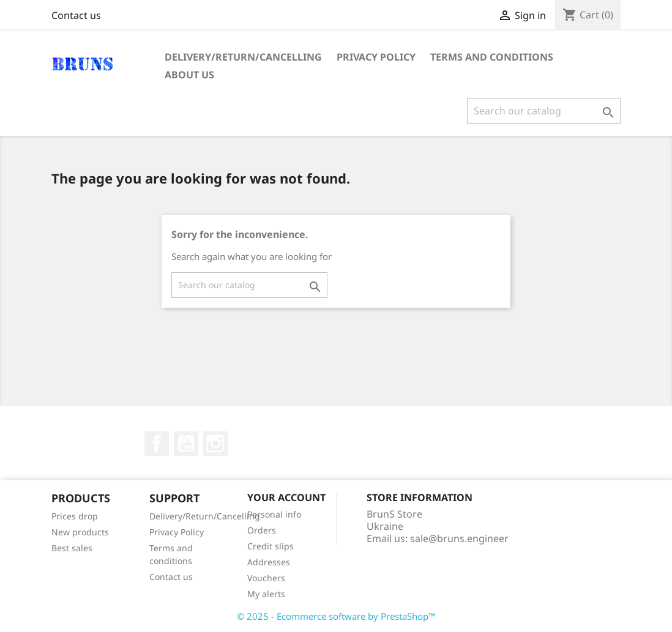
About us (189, 75)
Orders (262, 530)
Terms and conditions (492, 57)
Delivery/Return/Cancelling (243, 57)
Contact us (76, 15)
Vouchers (266, 578)
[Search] (544, 111)
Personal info (274, 514)
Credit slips (271, 546)
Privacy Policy (376, 57)
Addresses (269, 562)
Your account (286, 497)
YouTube (186, 444)
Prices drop (75, 516)
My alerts (266, 594)
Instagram (215, 444)
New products (80, 532)
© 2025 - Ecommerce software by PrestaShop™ (336, 616)
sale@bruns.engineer (459, 538)
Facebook (157, 444)
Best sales (72, 548)
